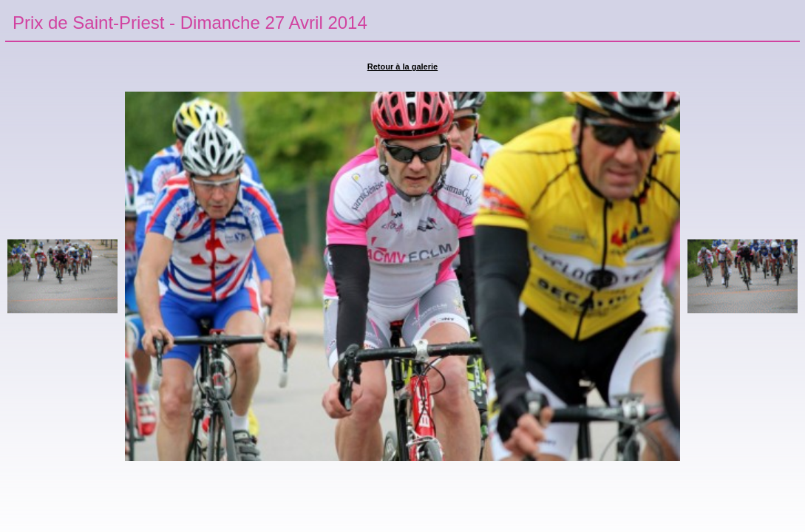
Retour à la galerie (402, 66)
